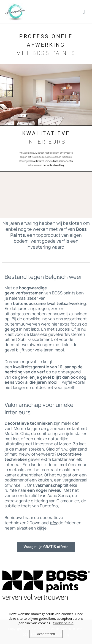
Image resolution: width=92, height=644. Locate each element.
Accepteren (46, 634)
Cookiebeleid (63, 623)
